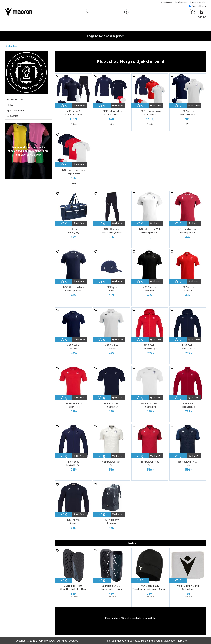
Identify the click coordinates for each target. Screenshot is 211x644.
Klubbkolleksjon (15, 100)
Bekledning (13, 116)
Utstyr (10, 105)
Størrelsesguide (197, 2)
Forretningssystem (118, 641)
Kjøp (140, 580)
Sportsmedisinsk (16, 111)
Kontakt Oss (166, 2)
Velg (64, 105)
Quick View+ (80, 105)
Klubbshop (12, 46)
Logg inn (201, 17)
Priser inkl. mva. (198, 6)
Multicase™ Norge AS (176, 641)
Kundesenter (181, 2)
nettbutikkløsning (143, 641)
